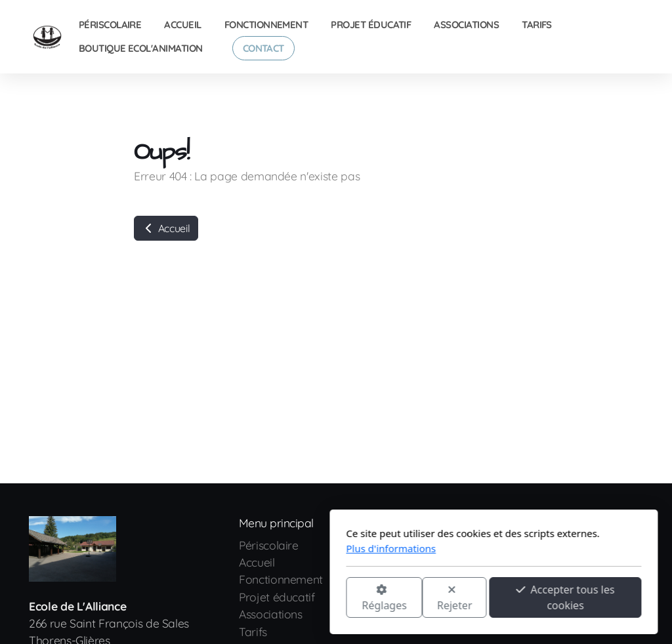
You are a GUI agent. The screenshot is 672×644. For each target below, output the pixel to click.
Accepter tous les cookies (408, 597)
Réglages (226, 598)
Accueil (166, 228)
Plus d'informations (233, 548)
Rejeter (297, 598)
